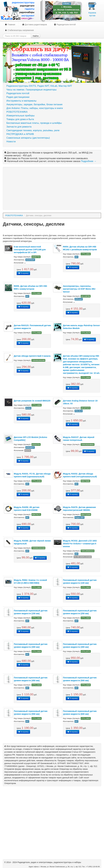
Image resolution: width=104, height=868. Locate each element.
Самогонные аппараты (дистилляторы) (28, 138)
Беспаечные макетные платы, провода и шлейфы (34, 123)
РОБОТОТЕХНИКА (17, 112)
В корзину (23, 273)
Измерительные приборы (21, 116)
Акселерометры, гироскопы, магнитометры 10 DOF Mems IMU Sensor (79, 289)
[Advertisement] (52, 188)
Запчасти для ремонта (19, 127)
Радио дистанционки (18, 97)
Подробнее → (89, 161)
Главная (10, 25)
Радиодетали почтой (65, 25)
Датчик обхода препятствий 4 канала (32, 356)
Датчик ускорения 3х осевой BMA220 (32, 401)
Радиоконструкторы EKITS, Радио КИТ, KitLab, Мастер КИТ (39, 86)
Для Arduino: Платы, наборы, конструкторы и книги (35, 108)
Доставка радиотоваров (35, 25)
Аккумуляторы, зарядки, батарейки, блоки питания (34, 104)
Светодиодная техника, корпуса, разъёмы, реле (33, 130)
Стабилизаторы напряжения (19, 30)
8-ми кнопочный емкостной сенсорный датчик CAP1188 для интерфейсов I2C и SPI (30, 250)
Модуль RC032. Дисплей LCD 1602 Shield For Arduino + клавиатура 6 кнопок (80, 544)
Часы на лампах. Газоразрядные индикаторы (31, 90)
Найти (36, 36)
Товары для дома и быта (20, 119)
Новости (11, 142)
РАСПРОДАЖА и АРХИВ (20, 134)
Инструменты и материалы (21, 101)
